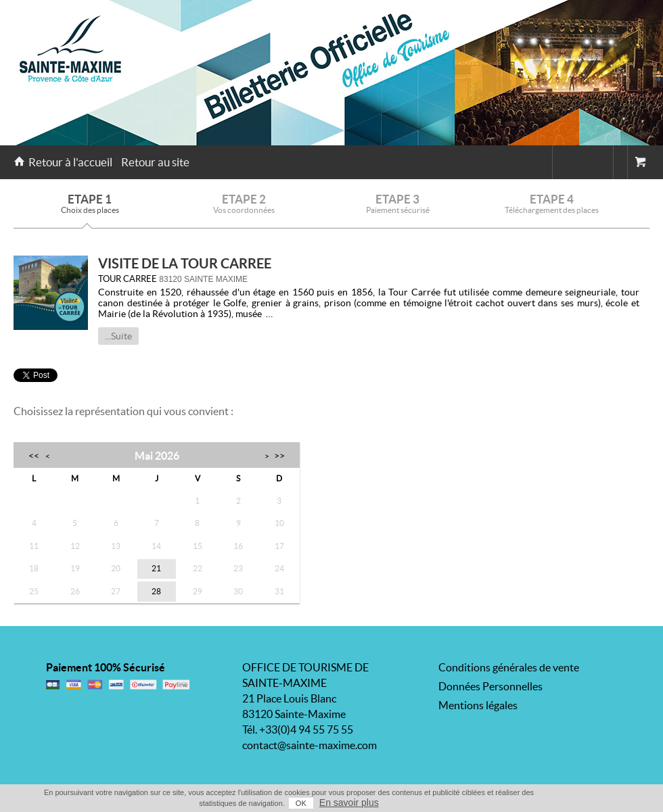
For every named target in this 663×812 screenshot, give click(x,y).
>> (279, 455)
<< (34, 455)
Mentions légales (478, 705)
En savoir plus (349, 803)
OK (301, 803)
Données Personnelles (490, 686)
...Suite (118, 336)
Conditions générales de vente (509, 667)
